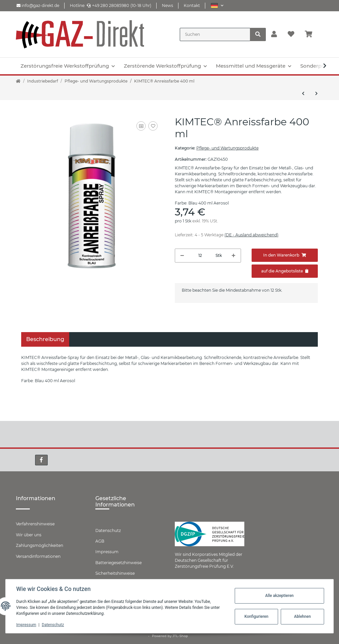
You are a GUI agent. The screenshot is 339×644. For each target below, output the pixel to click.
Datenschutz (108, 530)
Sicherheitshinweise (115, 573)
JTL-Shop (180, 636)
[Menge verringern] (182, 256)
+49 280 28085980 (108, 5)
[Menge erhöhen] (234, 256)
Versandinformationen (38, 556)
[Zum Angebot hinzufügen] (285, 271)
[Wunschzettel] (291, 34)
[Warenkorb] (311, 34)
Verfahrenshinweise (35, 524)
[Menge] (200, 256)
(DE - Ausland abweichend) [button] (251, 235)
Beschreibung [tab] (45, 339)
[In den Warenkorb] (285, 255)
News (168, 5)
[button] (217, 5)
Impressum (107, 552)
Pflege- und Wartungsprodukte (227, 148)
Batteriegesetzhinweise (119, 563)
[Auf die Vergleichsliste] (141, 126)
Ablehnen (302, 616)
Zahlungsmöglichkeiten (40, 545)
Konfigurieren (256, 616)
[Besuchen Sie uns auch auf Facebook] (41, 460)
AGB (100, 541)
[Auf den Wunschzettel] (153, 126)
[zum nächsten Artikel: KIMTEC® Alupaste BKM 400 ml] (316, 93)
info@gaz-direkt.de (38, 5)
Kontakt (192, 5)
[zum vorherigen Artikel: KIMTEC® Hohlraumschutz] (303, 93)
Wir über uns (29, 535)
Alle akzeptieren (279, 596)
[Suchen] (215, 34)
